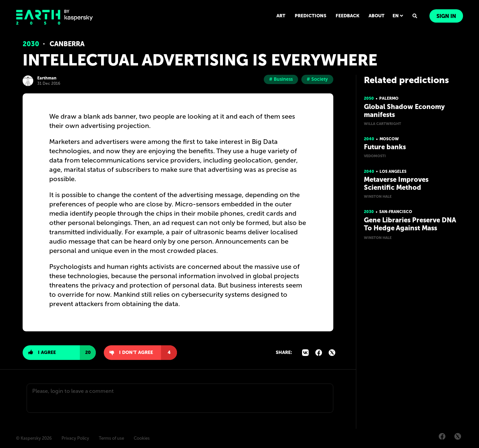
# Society (317, 79)
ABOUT (377, 16)
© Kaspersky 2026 (34, 438)
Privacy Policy (75, 438)
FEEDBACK (347, 16)
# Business (281, 79)
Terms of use (111, 438)
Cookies (142, 438)
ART (281, 16)
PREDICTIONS (311, 16)
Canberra (67, 44)
